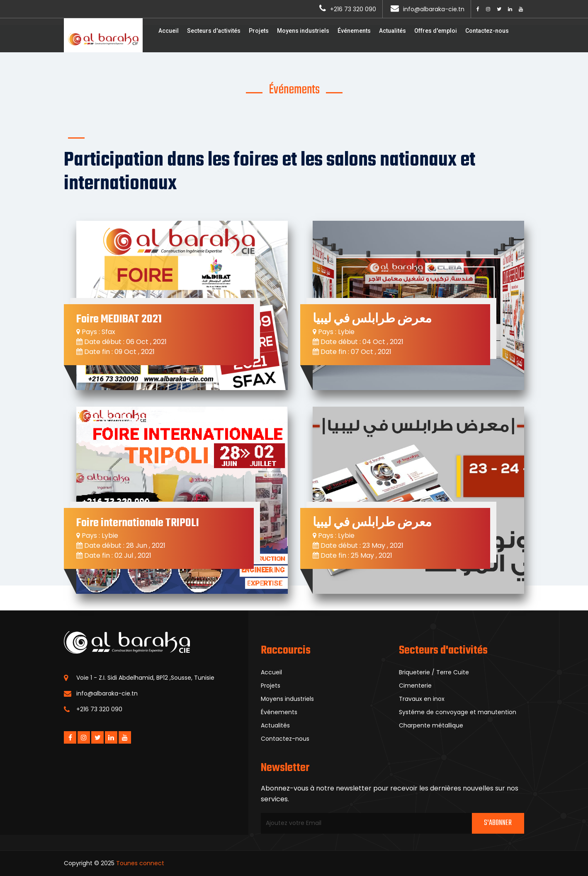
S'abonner (498, 823)
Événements (354, 31)
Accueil (169, 31)
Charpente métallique (431, 725)
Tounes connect (140, 863)
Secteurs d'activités (214, 31)
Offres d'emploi (436, 31)
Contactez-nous (487, 31)
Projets (259, 31)
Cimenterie (415, 686)
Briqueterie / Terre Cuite (434, 672)
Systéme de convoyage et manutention (458, 712)
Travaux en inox (422, 699)
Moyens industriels (303, 31)
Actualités (392, 31)
